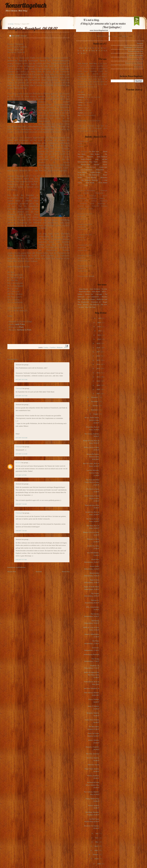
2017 (98, 352)
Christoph (19, 388)
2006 (99, 864)
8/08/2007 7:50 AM (21, 531)
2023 (99, 327)
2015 (98, 360)
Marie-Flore (100, 170)
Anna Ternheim (102, 157)
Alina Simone (83, 289)
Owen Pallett (103, 183)
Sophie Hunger (95, 172)
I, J (105, 48)
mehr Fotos (20, 324)
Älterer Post (66, 572)
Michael (80, 113)
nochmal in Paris (24, 330)
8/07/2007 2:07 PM (21, 475)
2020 (99, 339)
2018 (98, 348)
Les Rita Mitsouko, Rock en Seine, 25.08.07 (93, 473)
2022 (100, 331)
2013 (98, 368)
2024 (99, 322)
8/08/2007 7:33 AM (21, 504)
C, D (89, 48)
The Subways (94, 304)
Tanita (80, 105)
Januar (97, 859)
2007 (98, 394)
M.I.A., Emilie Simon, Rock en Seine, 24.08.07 (92, 420)
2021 (99, 335)
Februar (96, 854)
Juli (97, 833)
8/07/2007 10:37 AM (21, 396)
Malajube (60, 348)
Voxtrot (81, 307)
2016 (98, 356)
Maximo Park (86, 164)
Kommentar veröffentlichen (16, 567)
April (96, 846)
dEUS (104, 291)
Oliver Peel (81, 95)
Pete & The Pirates (89, 299)
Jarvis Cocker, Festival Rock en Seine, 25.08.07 (92, 498)
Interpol (96, 164)
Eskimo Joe (89, 294)
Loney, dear (103, 167)
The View (104, 304)
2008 (98, 389)
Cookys (46, 348)
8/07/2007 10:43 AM (21, 438)
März (96, 850)
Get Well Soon (94, 151)
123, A (81, 48)
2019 (98, 343)
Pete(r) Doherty (86, 159)
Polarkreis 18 (96, 302)
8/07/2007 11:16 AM (21, 454)
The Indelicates (94, 175)
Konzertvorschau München (134, 63)
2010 (98, 381)
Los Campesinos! (87, 170)
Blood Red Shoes (85, 291)
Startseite (39, 572)
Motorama (104, 177)
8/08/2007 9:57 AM (21, 560)
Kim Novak (90, 183)
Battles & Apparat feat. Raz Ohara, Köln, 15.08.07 (92, 675)
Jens (79, 108)
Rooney (86, 304)
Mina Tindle (93, 162)
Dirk (79, 115)
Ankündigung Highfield (91, 654)
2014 (98, 364)
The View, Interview (93, 754)
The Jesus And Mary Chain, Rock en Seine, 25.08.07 (92, 482)
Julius (80, 100)
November (95, 401)
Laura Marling (91, 177)
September (95, 410)
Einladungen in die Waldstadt (133, 47)
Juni (97, 838)
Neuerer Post (12, 572)
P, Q (93, 51)
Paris (22, 327)
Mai (97, 842)
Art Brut (104, 289)
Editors (105, 162)
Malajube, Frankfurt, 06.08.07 (33, 29)
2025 (100, 318)
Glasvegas (99, 294)
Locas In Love (91, 167)
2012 (98, 373)
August (96, 414)
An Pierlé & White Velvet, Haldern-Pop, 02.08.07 (92, 785)
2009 (98, 385)
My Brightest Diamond (90, 180)
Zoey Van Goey (90, 307)
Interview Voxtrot (94, 765)
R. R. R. (19, 463)
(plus (97, 159)
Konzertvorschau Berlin (135, 59)
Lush (86, 185)
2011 (98, 377)
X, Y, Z (83, 53)
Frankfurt (53, 348)
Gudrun (80, 102)
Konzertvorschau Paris (136, 51)
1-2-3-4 (92, 276)
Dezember (95, 397)
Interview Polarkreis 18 (92, 688)
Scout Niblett (82, 172)
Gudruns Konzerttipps (136, 55)
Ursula (80, 110)
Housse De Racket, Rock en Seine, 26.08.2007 (93, 457)
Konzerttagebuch (26, 5)
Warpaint (90, 157)
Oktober (95, 405)
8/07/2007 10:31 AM (21, 380)
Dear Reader (95, 154)
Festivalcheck (139, 67)
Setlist (66, 348)
